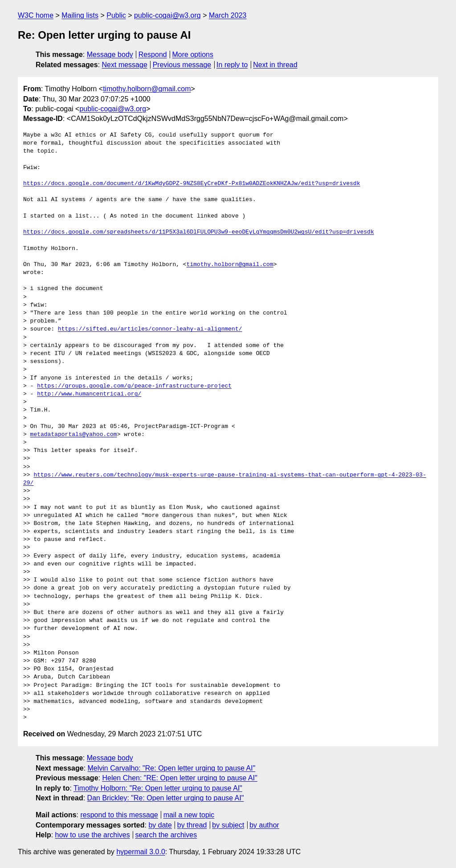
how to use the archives (93, 835)
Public (116, 15)
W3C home (36, 15)
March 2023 (228, 15)
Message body (110, 55)
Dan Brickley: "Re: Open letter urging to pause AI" (166, 798)
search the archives (166, 835)
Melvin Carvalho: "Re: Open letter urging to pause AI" (172, 768)
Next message (125, 65)
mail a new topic (189, 815)
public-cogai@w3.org (167, 15)
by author (264, 825)
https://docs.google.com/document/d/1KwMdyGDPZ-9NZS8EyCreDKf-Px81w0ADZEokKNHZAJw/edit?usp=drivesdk (192, 184)
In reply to (232, 65)
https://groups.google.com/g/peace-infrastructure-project (134, 386)
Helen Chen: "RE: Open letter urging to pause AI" (179, 778)
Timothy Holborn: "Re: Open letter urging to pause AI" (158, 788)
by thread (192, 825)
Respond (153, 55)
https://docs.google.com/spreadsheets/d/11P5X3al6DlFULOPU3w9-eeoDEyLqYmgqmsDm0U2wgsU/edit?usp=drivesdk (199, 232)
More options (193, 55)
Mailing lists (80, 15)
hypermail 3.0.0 (140, 852)
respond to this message (119, 815)
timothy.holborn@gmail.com (147, 89)
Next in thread (275, 65)
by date (160, 825)
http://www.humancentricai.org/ (89, 394)
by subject (228, 825)
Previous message (182, 65)
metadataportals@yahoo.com (74, 435)
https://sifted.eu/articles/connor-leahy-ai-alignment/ (150, 329)
